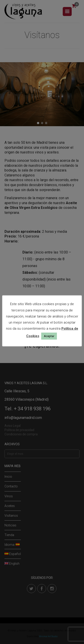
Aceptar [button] (49, 336)
